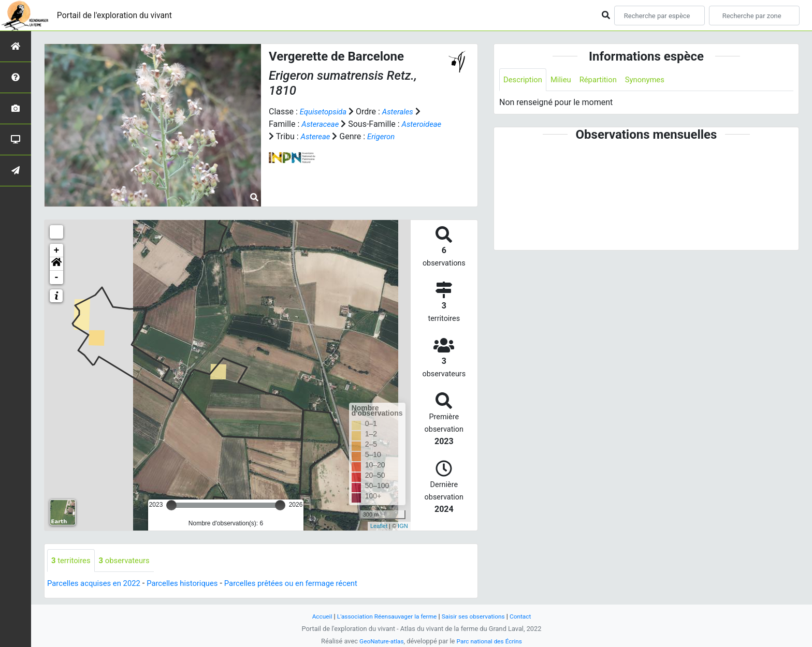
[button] (56, 264)
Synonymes (654, 80)
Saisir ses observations (477, 616)
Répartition (604, 80)
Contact (528, 616)
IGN (403, 526)
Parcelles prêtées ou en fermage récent (310, 584)
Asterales (403, 112)
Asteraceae (322, 124)
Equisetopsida (325, 112)
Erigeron (284, 149)
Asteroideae (290, 136)
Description (524, 80)
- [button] (57, 277)
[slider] (171, 505)
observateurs (129, 561)
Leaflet (379, 526)
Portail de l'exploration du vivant (123, 15)
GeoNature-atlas (379, 641)
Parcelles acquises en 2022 (97, 584)
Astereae (361, 136)
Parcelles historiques (193, 584)
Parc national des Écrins (491, 641)
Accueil (315, 616)
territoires (72, 561)
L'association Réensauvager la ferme (384, 616)
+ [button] (57, 251)
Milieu (565, 80)
